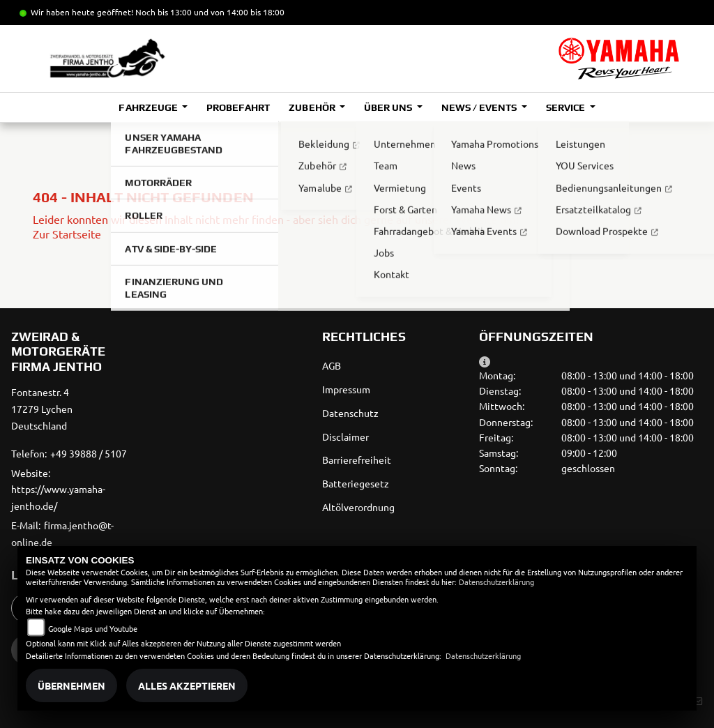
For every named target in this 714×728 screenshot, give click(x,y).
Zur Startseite (67, 234)
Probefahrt (238, 107)
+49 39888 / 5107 (89, 453)
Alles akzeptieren (187, 685)
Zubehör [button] (313, 107)
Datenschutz (350, 413)
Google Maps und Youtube (93, 628)
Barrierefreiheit (357, 460)
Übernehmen (71, 685)
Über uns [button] (389, 107)
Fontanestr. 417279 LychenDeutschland (42, 409)
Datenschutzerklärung (496, 582)
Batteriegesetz (356, 483)
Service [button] (567, 107)
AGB (332, 365)
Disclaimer (345, 437)
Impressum (346, 389)
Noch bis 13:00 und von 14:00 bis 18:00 (210, 12)
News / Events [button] (480, 107)
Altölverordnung (358, 507)
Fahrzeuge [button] (149, 107)
